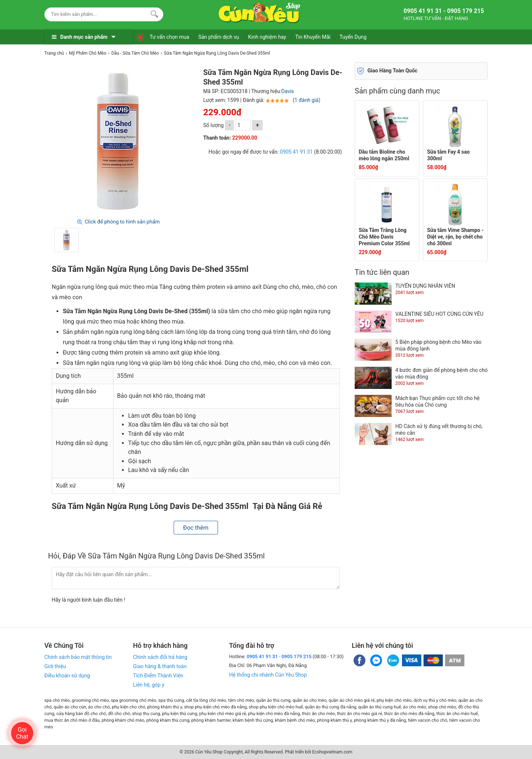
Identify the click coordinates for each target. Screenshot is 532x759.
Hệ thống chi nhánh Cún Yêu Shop (268, 675)
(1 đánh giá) (306, 100)
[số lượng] (243, 125)
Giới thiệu (55, 666)
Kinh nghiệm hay (267, 37)
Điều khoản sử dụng (67, 676)
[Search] (153, 13)
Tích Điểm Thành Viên (158, 676)
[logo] (259, 13)
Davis (287, 91)
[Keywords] (96, 14)
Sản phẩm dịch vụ (219, 37)
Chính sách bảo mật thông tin (78, 657)
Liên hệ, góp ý (149, 685)
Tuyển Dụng (353, 37)
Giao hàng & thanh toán (160, 666)
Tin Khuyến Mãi (313, 37)
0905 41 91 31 (296, 152)
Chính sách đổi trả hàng (160, 657)
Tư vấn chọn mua (169, 37)
